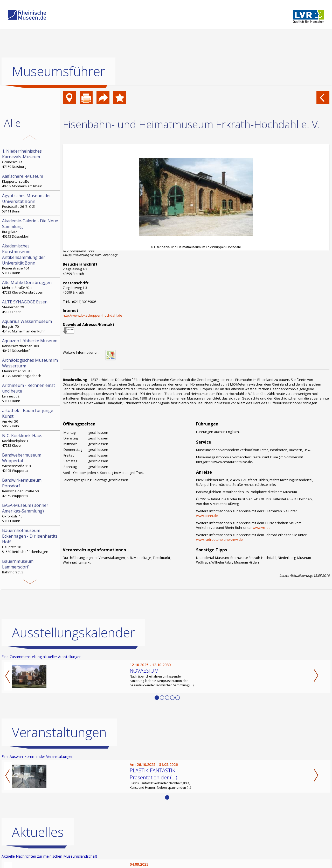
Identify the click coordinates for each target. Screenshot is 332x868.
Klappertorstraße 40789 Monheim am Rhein (30, 181)
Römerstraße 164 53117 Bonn (30, 259)
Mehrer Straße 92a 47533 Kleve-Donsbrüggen (30, 287)
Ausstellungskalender (73, 632)
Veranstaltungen (59, 732)
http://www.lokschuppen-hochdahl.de (92, 315)
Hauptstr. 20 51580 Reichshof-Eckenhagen (30, 541)
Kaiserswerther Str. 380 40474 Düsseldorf (30, 345)
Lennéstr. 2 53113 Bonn (30, 393)
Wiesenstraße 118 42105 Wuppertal (30, 463)
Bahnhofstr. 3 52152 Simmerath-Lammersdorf (30, 569)
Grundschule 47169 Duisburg (30, 159)
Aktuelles (38, 832)
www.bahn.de (207, 516)
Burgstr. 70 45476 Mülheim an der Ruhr (30, 326)
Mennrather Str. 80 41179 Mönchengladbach (30, 368)
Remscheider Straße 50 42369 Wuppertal (30, 488)
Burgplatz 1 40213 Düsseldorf (30, 228)
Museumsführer (58, 71)
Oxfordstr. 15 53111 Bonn (30, 513)
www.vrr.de (262, 528)
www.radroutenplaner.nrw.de (219, 539)
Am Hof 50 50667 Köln (30, 418)
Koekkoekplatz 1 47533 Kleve (30, 440)
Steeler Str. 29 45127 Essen (30, 307)
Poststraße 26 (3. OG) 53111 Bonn (30, 203)
